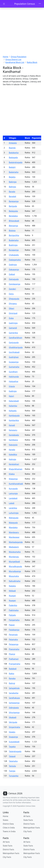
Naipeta (12, 586)
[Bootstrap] (13, 793)
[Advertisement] (22, 32)
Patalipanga (14, 630)
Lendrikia (13, 508)
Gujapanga (14, 362)
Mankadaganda (16, 542)
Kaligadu (13, 411)
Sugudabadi (14, 742)
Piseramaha (14, 649)
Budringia (13, 245)
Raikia (11, 674)
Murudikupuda (15, 566)
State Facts (28, 820)
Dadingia (13, 265)
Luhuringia (14, 513)
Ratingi (12, 683)
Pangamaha (14, 620)
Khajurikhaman (16, 469)
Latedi (11, 503)
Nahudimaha (15, 581)
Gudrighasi (14, 357)
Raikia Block (32, 62)
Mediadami (14, 547)
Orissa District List (13, 59)
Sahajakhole (14, 688)
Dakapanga (14, 269)
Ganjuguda (14, 342)
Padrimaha (14, 610)
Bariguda (13, 206)
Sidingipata (14, 708)
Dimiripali (13, 313)
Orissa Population (18, 57)
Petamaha (13, 639)
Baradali (12, 196)
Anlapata (13, 143)
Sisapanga (13, 737)
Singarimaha (14, 727)
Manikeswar (14, 537)
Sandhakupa (14, 698)
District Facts (29, 824)
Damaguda (14, 279)
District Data (8, 824)
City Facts (28, 831)
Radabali (13, 669)
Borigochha (14, 235)
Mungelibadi (14, 562)
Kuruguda (13, 489)
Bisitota (12, 230)
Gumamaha (14, 367)
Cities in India (9, 828)
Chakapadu (14, 255)
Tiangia (12, 771)
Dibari (11, 308)
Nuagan (12, 596)
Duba (11, 318)
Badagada (13, 157)
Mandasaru (14, 532)
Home (6, 57)
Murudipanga (15, 571)
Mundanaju (14, 557)
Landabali (13, 498)
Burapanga (14, 250)
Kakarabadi (14, 401)
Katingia (12, 459)
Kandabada (14, 435)
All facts (27, 816)
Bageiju (12, 177)
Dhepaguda (14, 299)
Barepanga (14, 201)
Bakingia (13, 182)
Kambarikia (14, 420)
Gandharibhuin (15, 338)
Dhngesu (13, 304)
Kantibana (13, 440)
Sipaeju (12, 732)
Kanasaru (13, 430)
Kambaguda (14, 415)
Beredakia (13, 216)
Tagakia (12, 747)
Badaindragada (16, 162)
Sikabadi (12, 717)
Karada (12, 450)
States (6, 820)
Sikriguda (13, 722)
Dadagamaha (15, 260)
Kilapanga (13, 479)
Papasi (12, 625)
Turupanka (14, 776)
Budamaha (14, 240)
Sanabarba (14, 693)
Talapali (12, 756)
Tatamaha (13, 761)
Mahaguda (14, 518)
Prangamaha (14, 664)
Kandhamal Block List (15, 62)
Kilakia (12, 474)
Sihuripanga (14, 712)
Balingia (12, 187)
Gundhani (13, 372)
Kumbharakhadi (16, 484)
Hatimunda (14, 377)
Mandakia (13, 527)
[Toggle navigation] (40, 4)
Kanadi (12, 425)
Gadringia (13, 323)
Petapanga (14, 644)
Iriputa (12, 386)
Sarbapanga (14, 703)
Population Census (25, 4)
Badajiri (12, 167)
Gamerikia (13, 333)
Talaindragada (15, 751)
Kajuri (11, 396)
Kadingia (13, 391)
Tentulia (12, 766)
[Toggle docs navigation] (4, 4)
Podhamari (14, 659)
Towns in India (9, 831)
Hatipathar (14, 381)
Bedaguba (13, 211)
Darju (11, 294)
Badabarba (14, 153)
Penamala (13, 635)
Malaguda (13, 523)
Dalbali (12, 274)
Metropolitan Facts (32, 828)
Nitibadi (12, 591)
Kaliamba (13, 406)
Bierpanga (13, 226)
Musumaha (14, 576)
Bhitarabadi (14, 221)
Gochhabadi (14, 352)
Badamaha (14, 172)
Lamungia (13, 493)
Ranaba (12, 678)
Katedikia (13, 454)
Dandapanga (14, 284)
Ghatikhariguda (16, 347)
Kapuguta (13, 445)
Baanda (12, 148)
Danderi (12, 289)
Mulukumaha (15, 552)
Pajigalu (12, 615)
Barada (12, 192)
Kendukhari (14, 464)
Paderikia (13, 605)
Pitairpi (12, 654)
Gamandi (13, 328)
